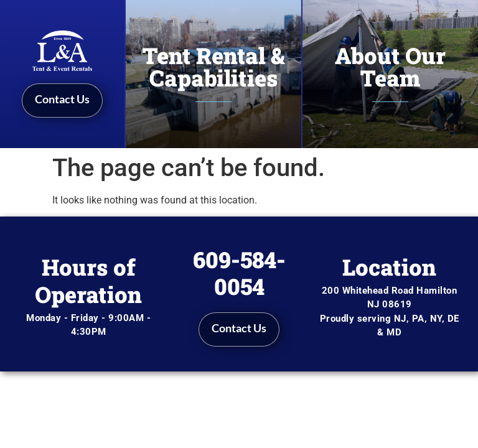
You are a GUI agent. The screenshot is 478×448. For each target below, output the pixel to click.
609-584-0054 (239, 273)
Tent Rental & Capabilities (213, 67)
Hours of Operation (88, 280)
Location (389, 267)
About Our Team (390, 67)
